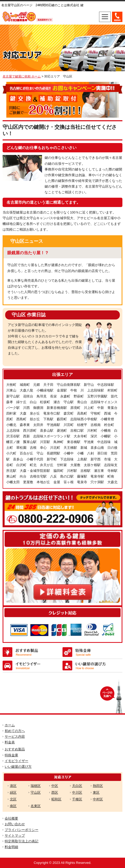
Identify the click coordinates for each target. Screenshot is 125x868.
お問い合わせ (15, 824)
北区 (13, 799)
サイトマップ (15, 835)
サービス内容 (15, 737)
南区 (13, 806)
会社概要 (11, 818)
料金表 (10, 742)
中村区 (98, 799)
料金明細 (11, 847)
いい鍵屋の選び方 (18, 767)
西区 (55, 792)
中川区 (77, 792)
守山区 (36, 792)
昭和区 (56, 799)
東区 (96, 792)
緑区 (13, 792)
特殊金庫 (11, 755)
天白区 (77, 786)
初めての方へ (15, 731)
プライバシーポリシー (22, 830)
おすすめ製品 (15, 749)
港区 (13, 786)
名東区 (36, 806)
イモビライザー (16, 761)
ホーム (10, 725)
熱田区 (98, 786)
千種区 (77, 799)
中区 (55, 786)
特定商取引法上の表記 (22, 841)
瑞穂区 (36, 786)
